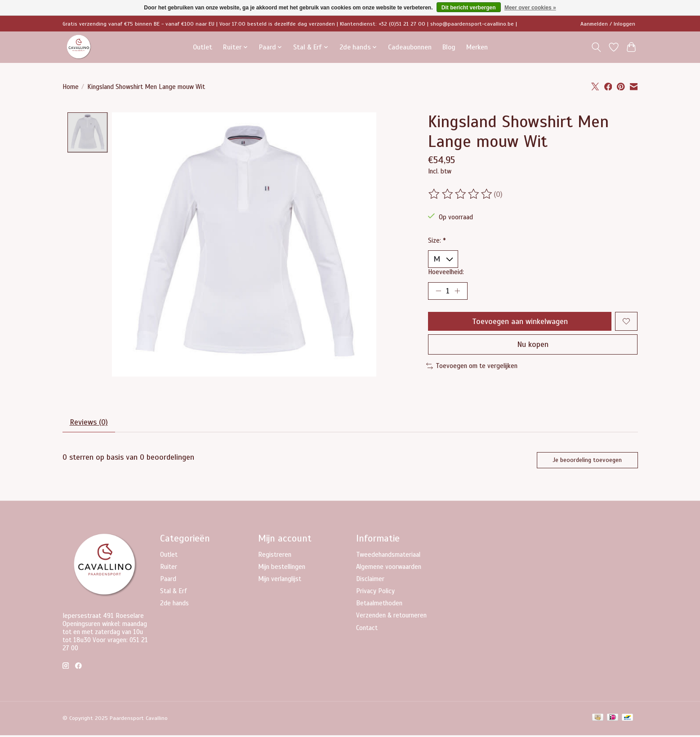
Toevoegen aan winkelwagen (519, 322)
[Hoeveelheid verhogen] (458, 291)
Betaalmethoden (379, 605)
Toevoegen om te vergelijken (472, 367)
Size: (437, 240)
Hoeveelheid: (446, 272)
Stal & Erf (174, 593)
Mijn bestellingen (282, 568)
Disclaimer (370, 581)
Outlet (203, 47)
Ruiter (169, 568)
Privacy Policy (375, 593)
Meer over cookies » (530, 8)
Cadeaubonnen (410, 47)
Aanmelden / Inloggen (608, 24)
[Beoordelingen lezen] (461, 194)
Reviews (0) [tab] (89, 424)
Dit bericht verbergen (469, 8)
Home (71, 87)
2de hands (174, 605)
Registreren (275, 556)
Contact (367, 630)
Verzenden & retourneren (391, 617)
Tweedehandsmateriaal (388, 556)
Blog (449, 47)
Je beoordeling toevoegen (587, 461)
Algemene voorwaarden (389, 568)
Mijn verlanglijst (280, 581)
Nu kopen (533, 346)
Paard (168, 581)
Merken (477, 47)
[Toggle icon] (596, 47)
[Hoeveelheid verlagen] (438, 291)
